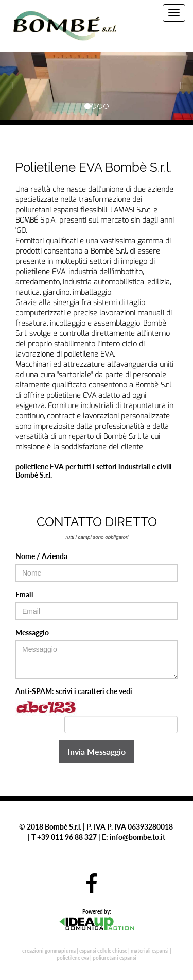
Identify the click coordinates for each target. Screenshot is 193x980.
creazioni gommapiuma (49, 951)
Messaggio (32, 632)
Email (24, 594)
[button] (14, 86)
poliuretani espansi (115, 958)
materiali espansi (150, 951)
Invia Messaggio (97, 751)
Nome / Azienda (41, 556)
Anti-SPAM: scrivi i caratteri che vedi (74, 691)
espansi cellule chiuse (103, 951)
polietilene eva (73, 958)
